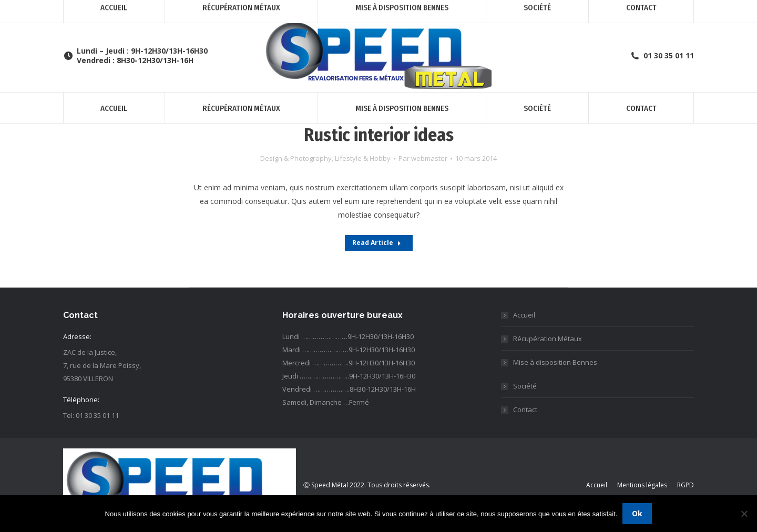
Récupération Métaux (548, 339)
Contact (525, 410)
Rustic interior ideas (379, 135)
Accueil (524, 315)
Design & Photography (296, 158)
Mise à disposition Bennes (555, 362)
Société (525, 386)
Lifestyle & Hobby (363, 158)
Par (423, 158)
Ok (637, 513)
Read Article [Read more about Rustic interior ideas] (377, 243)
